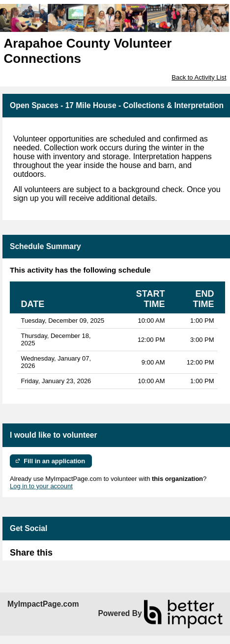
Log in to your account (41, 486)
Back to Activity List (199, 77)
